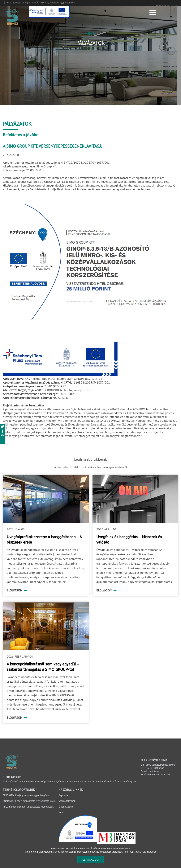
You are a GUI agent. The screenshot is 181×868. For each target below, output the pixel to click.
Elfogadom (90, 860)
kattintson (70, 3)
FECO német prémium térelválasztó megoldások (28, 807)
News (61, 812)
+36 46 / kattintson (50, 3)
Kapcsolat (64, 795)
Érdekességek (66, 807)
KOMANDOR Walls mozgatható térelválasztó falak (29, 801)
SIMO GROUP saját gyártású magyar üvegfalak (26, 795)
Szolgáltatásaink (67, 801)
